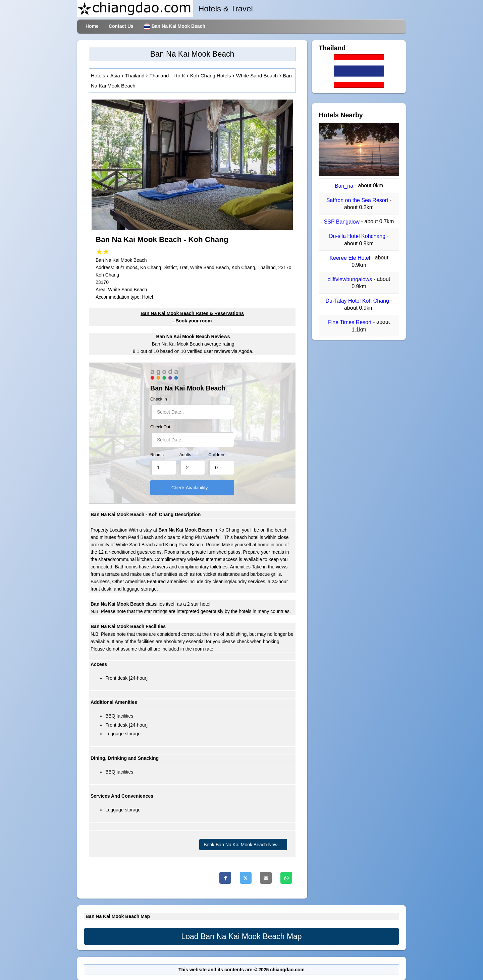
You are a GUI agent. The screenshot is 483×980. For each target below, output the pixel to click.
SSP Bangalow (343, 222)
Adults (185, 455)
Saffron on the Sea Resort (358, 200)
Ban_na (345, 186)
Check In (159, 399)
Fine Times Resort (351, 323)
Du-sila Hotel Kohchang (358, 236)
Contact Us (121, 26)
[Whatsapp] (286, 878)
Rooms (157, 455)
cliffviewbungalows (351, 279)
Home (92, 26)
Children (216, 455)
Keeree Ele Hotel (350, 258)
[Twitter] (246, 878)
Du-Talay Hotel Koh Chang (358, 301)
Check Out (160, 427)
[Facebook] (225, 878)
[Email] (266, 878)
